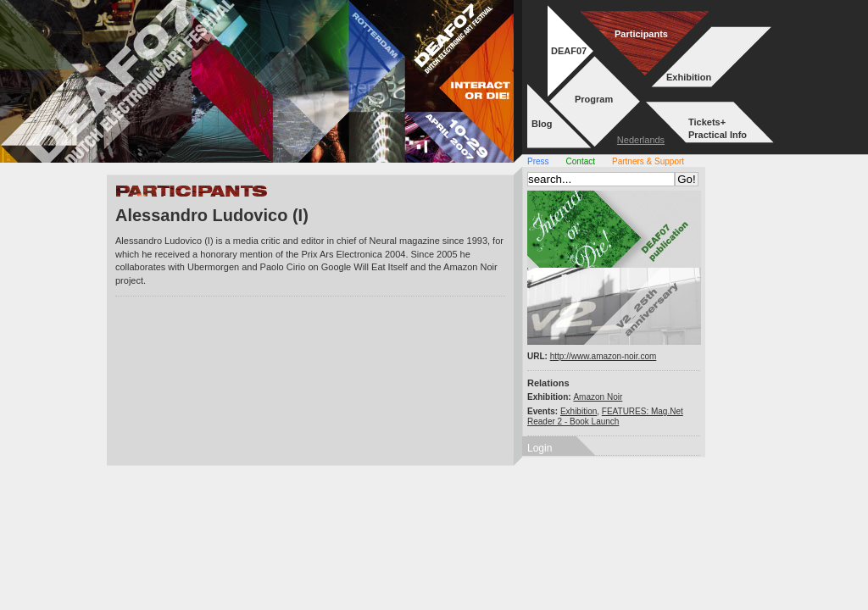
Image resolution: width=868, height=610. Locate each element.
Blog (542, 124)
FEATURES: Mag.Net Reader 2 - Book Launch (605, 416)
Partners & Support (648, 161)
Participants (641, 34)
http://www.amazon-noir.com (604, 356)
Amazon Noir (598, 397)
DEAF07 (569, 51)
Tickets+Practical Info (718, 128)
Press (538, 161)
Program (594, 99)
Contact (581, 161)
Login (540, 448)
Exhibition (689, 77)
